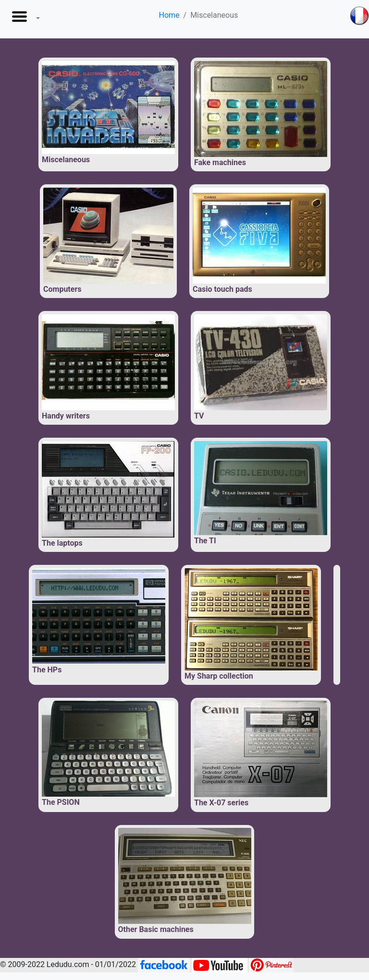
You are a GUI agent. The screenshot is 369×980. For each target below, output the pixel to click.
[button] (24, 19)
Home (169, 15)
